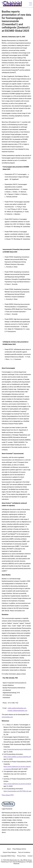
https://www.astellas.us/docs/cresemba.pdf (17, 757)
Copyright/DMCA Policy (8, 856)
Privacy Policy (21, 856)
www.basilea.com (7, 717)
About (9, 849)
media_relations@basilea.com (17, 708)
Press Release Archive (19, 849)
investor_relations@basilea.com (17, 711)
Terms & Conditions (24, 852)
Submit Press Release (10, 852)
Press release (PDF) (8, 795)
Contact (30, 856)
